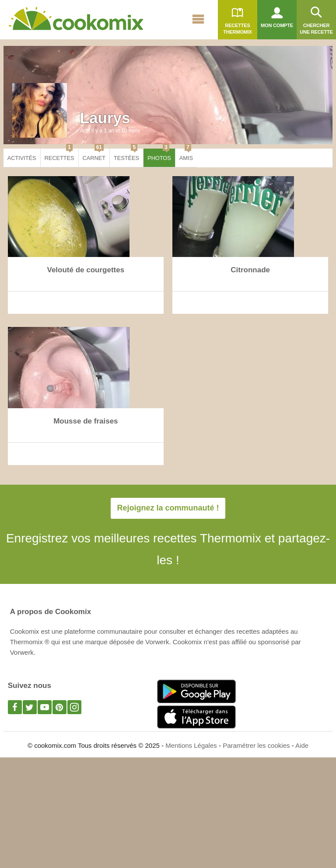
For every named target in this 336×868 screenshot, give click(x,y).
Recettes (59, 155)
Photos (159, 155)
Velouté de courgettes (86, 270)
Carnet (94, 155)
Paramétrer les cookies (256, 745)
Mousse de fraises (86, 421)
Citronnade (250, 270)
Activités (22, 158)
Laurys (105, 118)
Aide (302, 745)
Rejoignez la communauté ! (168, 508)
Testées (126, 155)
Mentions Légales (191, 745)
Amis (186, 155)
